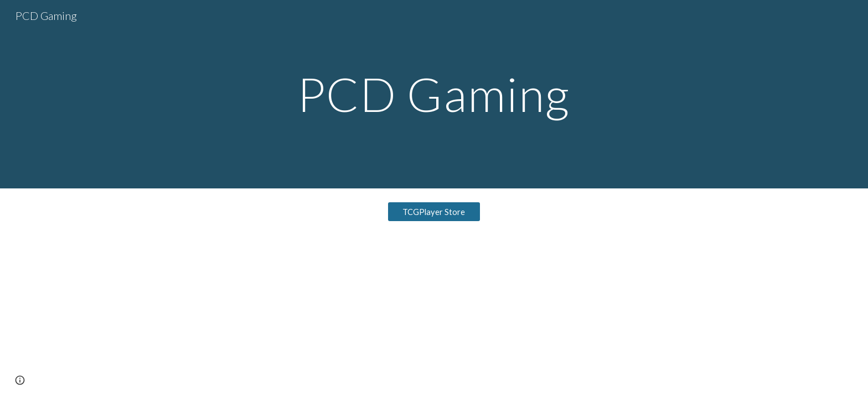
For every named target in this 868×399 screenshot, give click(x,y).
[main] (434, 94)
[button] (20, 380)
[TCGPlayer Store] (434, 212)
